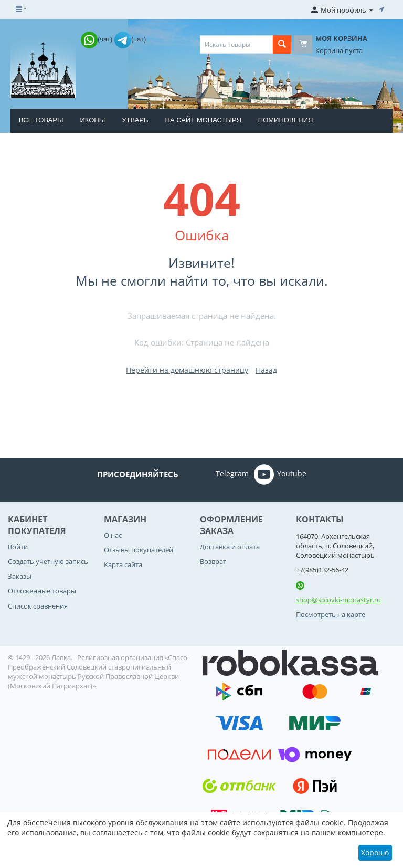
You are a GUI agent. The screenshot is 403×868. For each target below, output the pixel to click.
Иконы (92, 120)
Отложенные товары (42, 591)
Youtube (280, 474)
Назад (266, 370)
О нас (113, 535)
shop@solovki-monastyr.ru (338, 600)
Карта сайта (123, 564)
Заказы (20, 576)
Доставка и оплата (230, 547)
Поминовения (286, 120)
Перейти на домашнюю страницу (187, 370)
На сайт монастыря (203, 120)
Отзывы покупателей (139, 550)
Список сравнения (38, 606)
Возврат (213, 561)
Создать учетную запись (48, 561)
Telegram (218, 474)
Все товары (41, 120)
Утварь (135, 120)
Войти (18, 547)
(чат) (98, 39)
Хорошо (375, 853)
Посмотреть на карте (331, 614)
